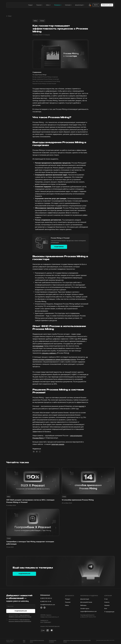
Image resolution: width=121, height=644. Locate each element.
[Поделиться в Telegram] (37, 452)
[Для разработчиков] (89, 603)
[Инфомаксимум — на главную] (16, 5)
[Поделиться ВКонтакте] (34, 452)
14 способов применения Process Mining (78, 500)
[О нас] (109, 599)
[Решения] (70, 603)
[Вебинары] (89, 606)
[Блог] (109, 609)
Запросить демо (107, 5)
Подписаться (24, 574)
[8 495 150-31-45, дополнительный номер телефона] (50, 602)
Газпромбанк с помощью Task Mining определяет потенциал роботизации (30, 543)
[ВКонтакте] (45, 608)
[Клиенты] (109, 603)
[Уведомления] (90, 5)
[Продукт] (70, 599)
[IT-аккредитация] (109, 612)
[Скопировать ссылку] (40, 452)
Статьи (42, 21)
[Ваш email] (21, 606)
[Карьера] (109, 606)
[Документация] (89, 599)
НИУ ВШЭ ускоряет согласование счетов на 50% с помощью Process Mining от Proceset (30, 501)
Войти (96, 5)
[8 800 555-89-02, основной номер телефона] (50, 599)
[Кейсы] (70, 606)
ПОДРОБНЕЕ (59, 247)
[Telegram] (41, 608)
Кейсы (35, 21)
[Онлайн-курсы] (89, 609)
